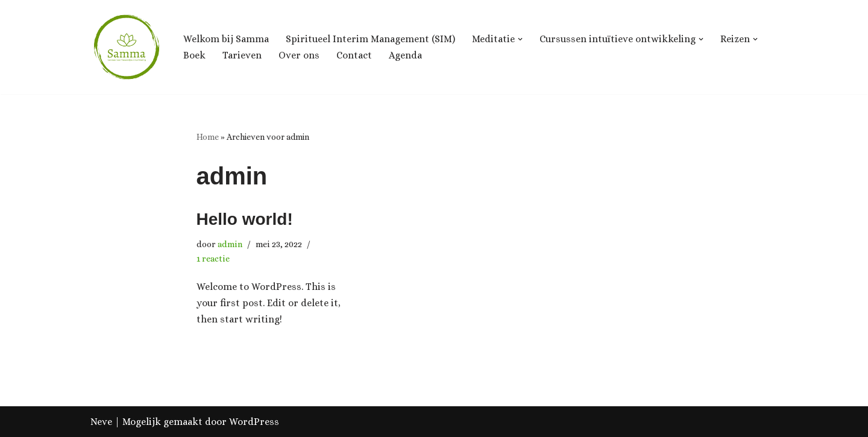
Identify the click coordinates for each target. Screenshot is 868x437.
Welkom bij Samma (226, 39)
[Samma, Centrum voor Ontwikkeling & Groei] (127, 47)
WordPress (254, 422)
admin (230, 244)
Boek (194, 55)
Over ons (299, 55)
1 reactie (213, 259)
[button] (520, 39)
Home (208, 137)
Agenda (405, 55)
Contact (354, 55)
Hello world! (245, 219)
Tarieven (242, 55)
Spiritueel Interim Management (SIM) (370, 39)
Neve (101, 422)
